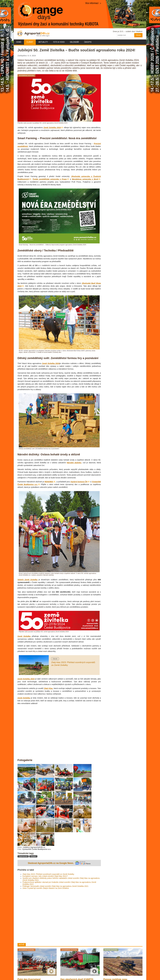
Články (30, 42)
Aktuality (43, 42)
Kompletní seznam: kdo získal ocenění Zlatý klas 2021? (45, 876)
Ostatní (33, 856)
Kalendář (74, 42)
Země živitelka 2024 (52, 128)
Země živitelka (24, 636)
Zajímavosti (23, 856)
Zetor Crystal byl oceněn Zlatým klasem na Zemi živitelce (46, 888)
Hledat (138, 35)
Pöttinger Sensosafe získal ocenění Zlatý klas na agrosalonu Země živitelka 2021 (55, 886)
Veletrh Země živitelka (27, 580)
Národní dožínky (74, 463)
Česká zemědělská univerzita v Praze (50, 179)
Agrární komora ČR (79, 482)
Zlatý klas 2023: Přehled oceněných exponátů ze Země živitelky (48, 874)
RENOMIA (49, 482)
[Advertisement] (59, 916)
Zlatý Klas (48, 688)
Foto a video (59, 42)
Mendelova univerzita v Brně (85, 179)
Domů (19, 42)
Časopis (88, 42)
